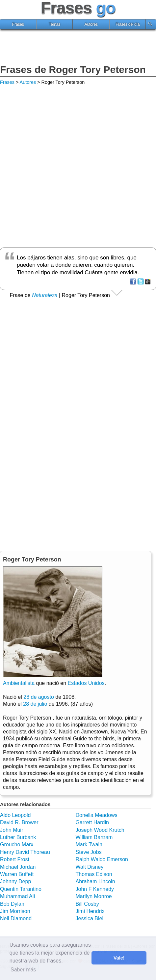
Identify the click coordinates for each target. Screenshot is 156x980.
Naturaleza (45, 295)
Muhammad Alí (18, 896)
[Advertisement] (78, 48)
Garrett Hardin (92, 822)
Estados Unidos (86, 683)
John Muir (12, 830)
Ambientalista (19, 683)
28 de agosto (39, 697)
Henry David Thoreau (25, 852)
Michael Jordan (18, 867)
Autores (91, 24)
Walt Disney (90, 867)
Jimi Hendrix (90, 911)
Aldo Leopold (15, 815)
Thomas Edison (94, 874)
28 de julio (35, 704)
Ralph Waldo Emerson (102, 859)
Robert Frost (15, 859)
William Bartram (94, 837)
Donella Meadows (97, 815)
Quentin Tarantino (21, 889)
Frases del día (128, 24)
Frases (18, 24)
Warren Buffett (17, 874)
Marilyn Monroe (94, 896)
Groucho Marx (17, 845)
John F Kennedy (95, 889)
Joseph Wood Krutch (100, 830)
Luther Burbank (18, 837)
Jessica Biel (90, 918)
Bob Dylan (12, 904)
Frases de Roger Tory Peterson (73, 69)
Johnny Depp (15, 881)
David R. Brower (19, 822)
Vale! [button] (119, 958)
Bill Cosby (87, 904)
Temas (54, 24)
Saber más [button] (23, 970)
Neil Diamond (16, 918)
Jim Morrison (15, 911)
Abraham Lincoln (95, 881)
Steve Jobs (89, 852)
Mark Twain (89, 845)
